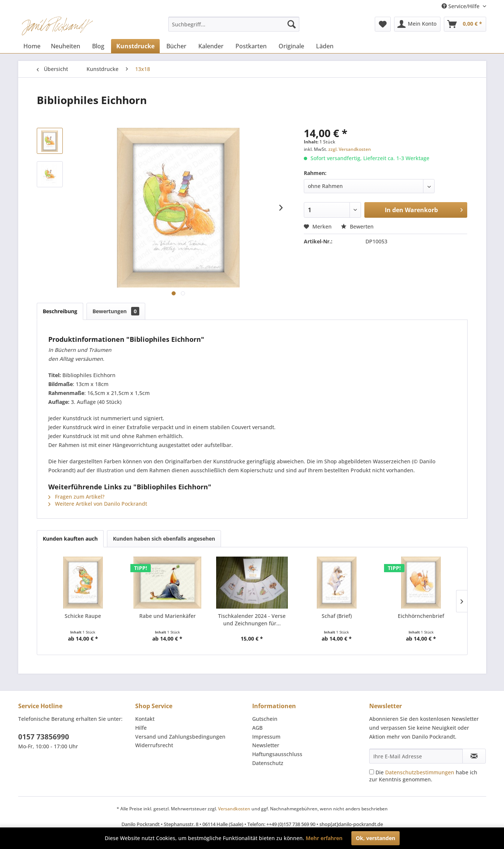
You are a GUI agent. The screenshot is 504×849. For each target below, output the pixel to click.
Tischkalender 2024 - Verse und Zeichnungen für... (252, 620)
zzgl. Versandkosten (350, 149)
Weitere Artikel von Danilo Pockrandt (98, 504)
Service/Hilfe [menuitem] (461, 6)
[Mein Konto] (417, 24)
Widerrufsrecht (154, 745)
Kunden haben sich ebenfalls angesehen (164, 539)
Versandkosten (234, 809)
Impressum (266, 737)
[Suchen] (292, 24)
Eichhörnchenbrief (421, 616)
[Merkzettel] (383, 24)
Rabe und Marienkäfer (168, 616)
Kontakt (145, 719)
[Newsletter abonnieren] (474, 756)
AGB (257, 728)
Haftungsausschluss (277, 754)
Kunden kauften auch (70, 539)
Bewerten (357, 226)
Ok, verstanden (375, 838)
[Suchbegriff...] (234, 24)
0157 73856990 (44, 737)
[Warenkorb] (465, 24)
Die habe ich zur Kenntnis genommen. (423, 776)
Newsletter (266, 745)
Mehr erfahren (324, 838)
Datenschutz (268, 763)
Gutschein (265, 719)
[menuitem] (234, 24)
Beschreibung (60, 311)
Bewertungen (116, 311)
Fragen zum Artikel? (76, 497)
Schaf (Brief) (337, 616)
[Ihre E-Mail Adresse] (416, 756)
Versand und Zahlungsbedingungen (180, 737)
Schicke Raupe (83, 616)
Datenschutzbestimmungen (420, 772)
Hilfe (141, 728)
